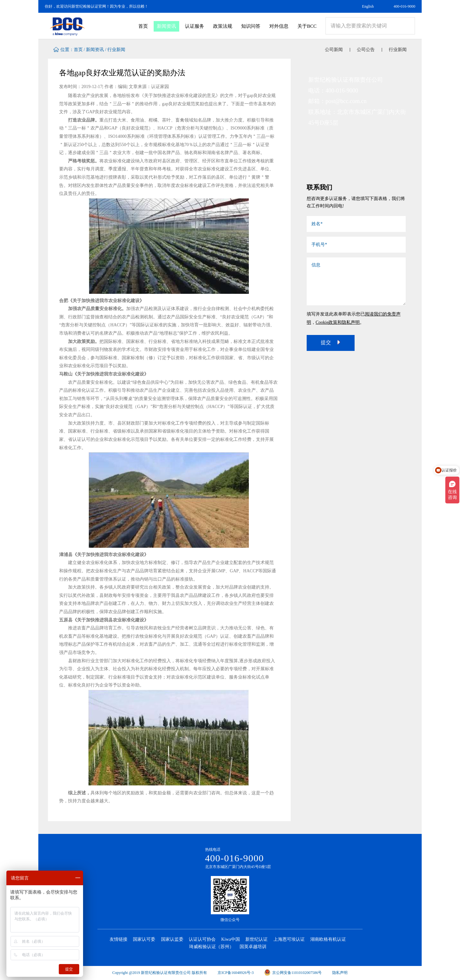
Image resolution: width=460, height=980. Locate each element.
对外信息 (279, 26)
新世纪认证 (257, 939)
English (368, 6)
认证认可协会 (202, 939)
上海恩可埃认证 (289, 939)
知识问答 (251, 26)
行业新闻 (116, 50)
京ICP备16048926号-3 (236, 973)
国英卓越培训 (253, 947)
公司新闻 (334, 50)
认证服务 (195, 26)
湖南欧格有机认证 (328, 939)
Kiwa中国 (231, 939)
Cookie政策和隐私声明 (338, 322)
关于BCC (307, 26)
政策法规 (223, 26)
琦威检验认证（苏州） (211, 947)
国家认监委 (172, 939)
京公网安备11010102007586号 (293, 973)
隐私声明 (340, 973)
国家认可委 (144, 939)
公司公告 (366, 50)
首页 (143, 26)
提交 (331, 342)
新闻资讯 (166, 26)
